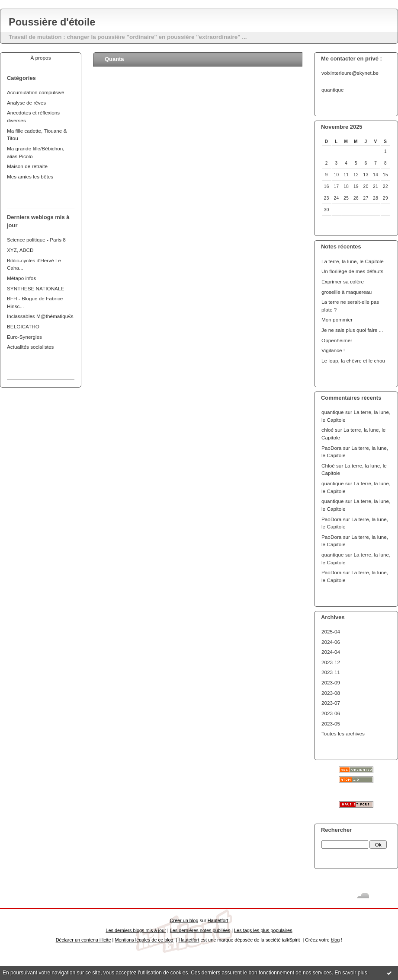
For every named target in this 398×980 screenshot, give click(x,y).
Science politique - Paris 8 (36, 240)
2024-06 (331, 642)
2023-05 (331, 724)
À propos (40, 58)
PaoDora (331, 448)
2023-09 (331, 682)
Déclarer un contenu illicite (83, 940)
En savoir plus (351, 973)
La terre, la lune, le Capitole (353, 261)
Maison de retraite (27, 166)
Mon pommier (337, 320)
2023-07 (331, 703)
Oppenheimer (337, 340)
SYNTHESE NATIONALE (35, 288)
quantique (333, 412)
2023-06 (331, 713)
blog (335, 940)
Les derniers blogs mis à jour (136, 930)
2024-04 (331, 652)
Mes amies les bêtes (30, 177)
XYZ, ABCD (20, 250)
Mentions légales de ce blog (144, 940)
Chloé (328, 466)
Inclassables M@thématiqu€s (40, 316)
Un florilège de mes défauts (352, 271)
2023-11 (331, 672)
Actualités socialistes (30, 347)
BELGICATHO (23, 326)
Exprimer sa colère (343, 282)
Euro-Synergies (24, 337)
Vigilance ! (333, 350)
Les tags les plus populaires (263, 930)
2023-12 (331, 662)
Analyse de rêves (26, 103)
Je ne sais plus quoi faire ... (352, 330)
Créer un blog (184, 920)
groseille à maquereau (347, 292)
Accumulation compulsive (36, 92)
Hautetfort (218, 920)
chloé (327, 430)
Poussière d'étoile (52, 22)
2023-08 (331, 693)
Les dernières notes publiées (200, 930)
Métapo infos (21, 278)
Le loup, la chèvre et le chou (353, 361)
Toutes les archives (343, 733)
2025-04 (331, 632)
